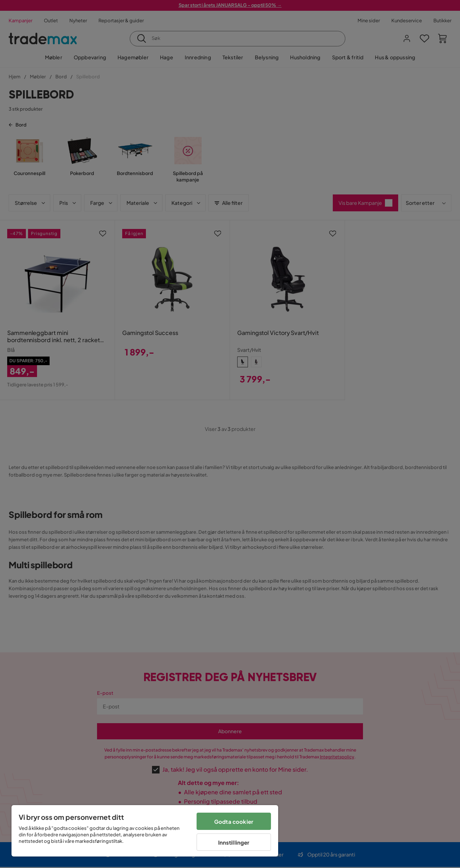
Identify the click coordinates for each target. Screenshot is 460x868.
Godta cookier (234, 821)
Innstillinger (234, 842)
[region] (145, 831)
